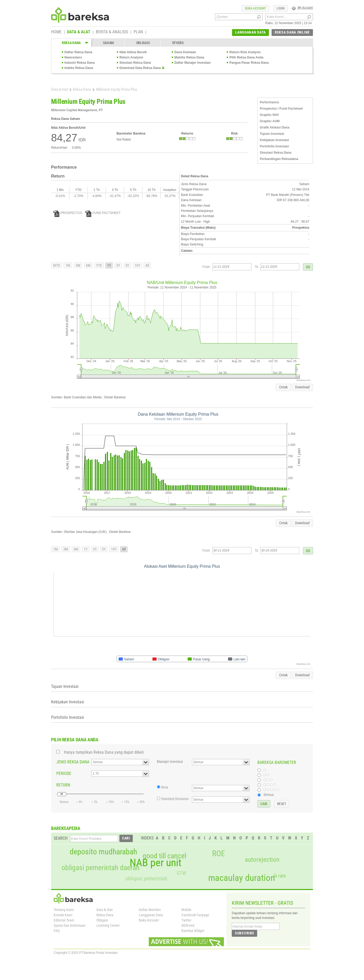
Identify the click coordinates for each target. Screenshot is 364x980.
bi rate (280, 876)
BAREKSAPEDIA (66, 828)
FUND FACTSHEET (103, 213)
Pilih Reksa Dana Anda (246, 57)
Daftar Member (150, 910)
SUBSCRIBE (244, 933)
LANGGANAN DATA (250, 32)
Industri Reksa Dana (79, 63)
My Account (302, 8)
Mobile (186, 910)
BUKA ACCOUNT (255, 8)
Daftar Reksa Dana (78, 52)
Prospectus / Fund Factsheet (281, 109)
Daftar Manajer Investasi (192, 63)
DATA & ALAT (79, 32)
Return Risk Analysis (245, 52)
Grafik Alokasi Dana (275, 127)
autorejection (262, 859)
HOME (56, 32)
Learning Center (108, 925)
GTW (181, 873)
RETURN (63, 785)
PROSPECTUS (68, 213)
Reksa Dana (82, 89)
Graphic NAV (269, 115)
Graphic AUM (270, 121)
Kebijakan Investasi (274, 140)
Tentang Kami (64, 910)
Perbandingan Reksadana (279, 159)
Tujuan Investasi (272, 134)
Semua (269, 795)
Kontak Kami (63, 915)
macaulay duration (242, 878)
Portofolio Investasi (274, 146)
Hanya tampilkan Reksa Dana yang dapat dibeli (104, 752)
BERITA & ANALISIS (112, 32)
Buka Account (149, 920)
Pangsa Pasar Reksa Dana (249, 63)
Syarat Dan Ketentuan (70, 925)
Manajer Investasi (170, 762)
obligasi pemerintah (147, 879)
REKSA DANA (71, 43)
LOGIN (280, 8)
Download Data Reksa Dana (140, 68)
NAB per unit (156, 863)
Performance (269, 102)
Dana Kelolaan (185, 52)
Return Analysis (131, 57)
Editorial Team (64, 920)
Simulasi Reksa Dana (135, 63)
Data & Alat (59, 89)
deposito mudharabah (103, 852)
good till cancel (164, 856)
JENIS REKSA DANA (73, 762)
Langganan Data (151, 915)
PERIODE (64, 773)
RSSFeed (188, 925)
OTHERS (178, 43)
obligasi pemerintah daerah (101, 868)
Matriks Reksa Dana (189, 57)
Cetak (283, 387)
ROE (219, 854)
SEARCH (61, 838)
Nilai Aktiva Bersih (133, 52)
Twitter (186, 920)
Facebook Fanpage (195, 915)
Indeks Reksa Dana (79, 68)
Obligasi (102, 920)
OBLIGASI (143, 43)
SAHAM (109, 43)
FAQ (57, 931)
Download (302, 387)
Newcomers (73, 57)
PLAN (138, 32)
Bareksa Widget (193, 931)
